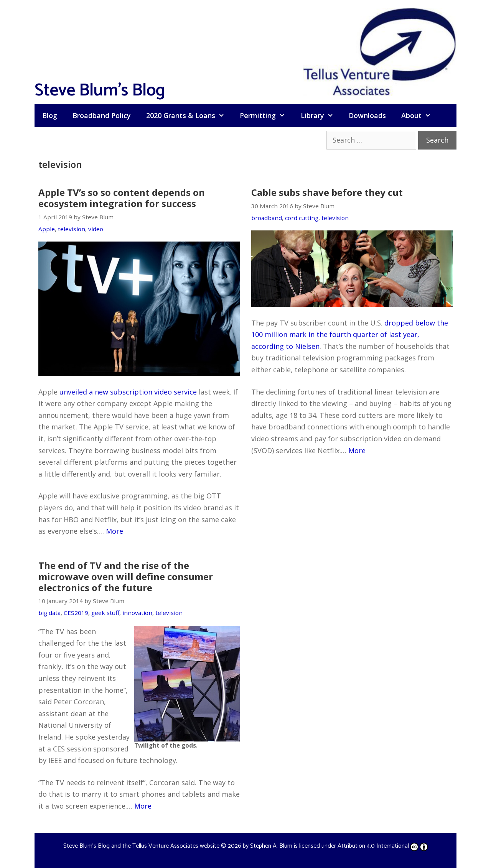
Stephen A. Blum (271, 846)
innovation (137, 613)
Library (321, 115)
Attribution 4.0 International (383, 846)
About (420, 115)
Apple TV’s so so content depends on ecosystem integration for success (122, 198)
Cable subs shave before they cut (327, 192)
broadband (267, 218)
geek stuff (105, 613)
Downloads (367, 115)
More (115, 531)
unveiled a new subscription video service (128, 392)
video (96, 229)
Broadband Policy (102, 115)
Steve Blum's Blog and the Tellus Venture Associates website (141, 846)
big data (49, 613)
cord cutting (302, 218)
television (72, 229)
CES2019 (76, 613)
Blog (50, 115)
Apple (47, 229)
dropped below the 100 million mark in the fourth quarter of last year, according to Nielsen (350, 335)
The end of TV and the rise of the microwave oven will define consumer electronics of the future (126, 576)
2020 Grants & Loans (189, 115)
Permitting (266, 115)
